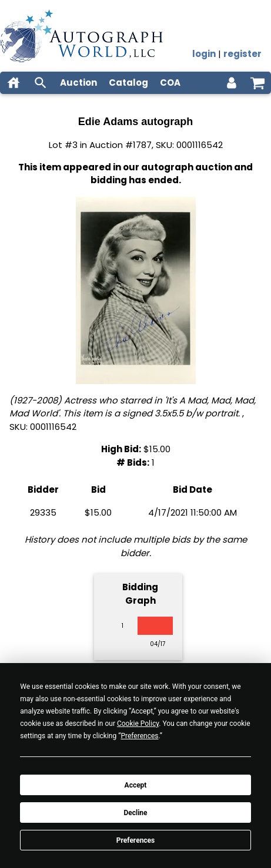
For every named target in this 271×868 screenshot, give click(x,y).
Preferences (136, 840)
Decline (135, 813)
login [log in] (204, 54)
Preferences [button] (139, 736)
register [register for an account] (242, 54)
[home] (14, 83)
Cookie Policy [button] (138, 724)
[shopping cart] (257, 83)
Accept (136, 785)
